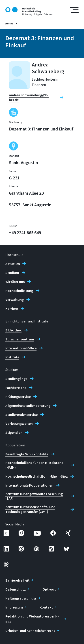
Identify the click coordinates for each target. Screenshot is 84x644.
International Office (21, 348)
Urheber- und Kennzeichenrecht (30, 631)
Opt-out (49, 589)
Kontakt (46, 607)
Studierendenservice (22, 415)
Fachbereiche (16, 388)
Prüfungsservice (18, 397)
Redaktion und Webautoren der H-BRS (32, 619)
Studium (12, 273)
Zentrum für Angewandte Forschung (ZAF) (34, 496)
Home (9, 23)
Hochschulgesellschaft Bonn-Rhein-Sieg (37, 476)
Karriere (12, 309)
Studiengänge (16, 379)
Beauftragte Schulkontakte (27, 454)
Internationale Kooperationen (29, 485)
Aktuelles (13, 264)
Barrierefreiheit (17, 580)
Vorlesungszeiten (19, 423)
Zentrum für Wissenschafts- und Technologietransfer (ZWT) (30, 509)
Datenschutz (16, 589)
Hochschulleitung (19, 291)
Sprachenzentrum (20, 339)
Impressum (14, 607)
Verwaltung (15, 300)
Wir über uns (15, 282)
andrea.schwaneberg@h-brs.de (29, 97)
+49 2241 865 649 (25, 233)
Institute (12, 357)
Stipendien (14, 432)
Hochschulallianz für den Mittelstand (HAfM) (34, 465)
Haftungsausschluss (21, 598)
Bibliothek (13, 330)
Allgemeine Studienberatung (28, 406)
